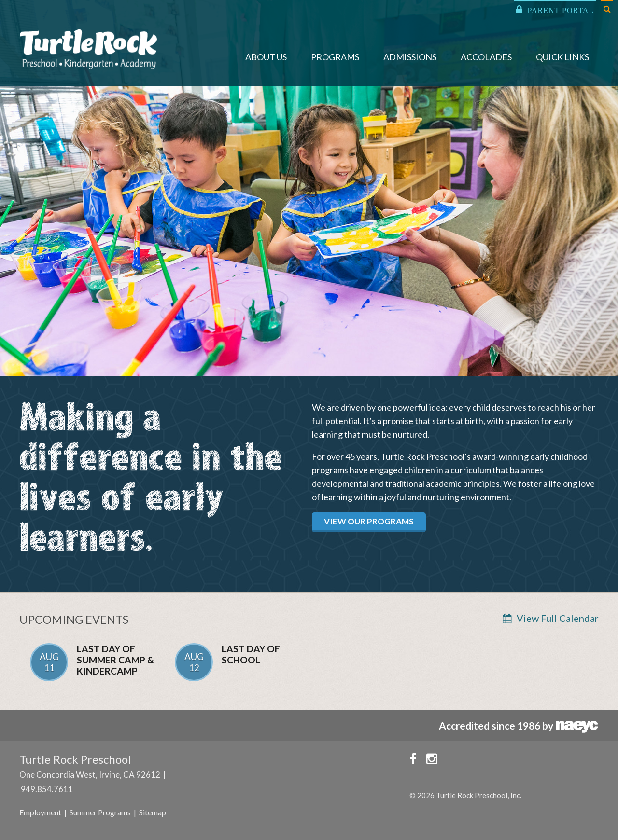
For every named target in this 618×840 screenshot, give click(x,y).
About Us (266, 57)
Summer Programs (100, 812)
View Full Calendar (558, 618)
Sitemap (153, 812)
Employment (40, 812)
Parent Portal (555, 10)
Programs (335, 57)
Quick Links (562, 57)
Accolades (486, 57)
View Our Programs (369, 521)
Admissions (410, 57)
